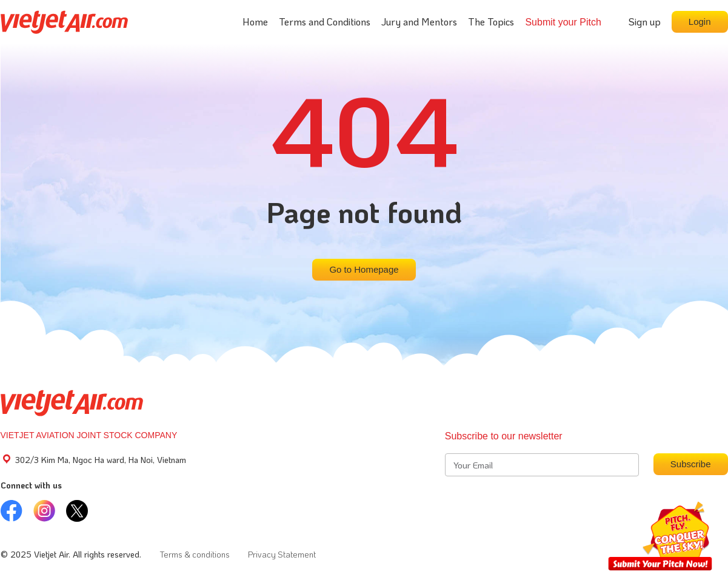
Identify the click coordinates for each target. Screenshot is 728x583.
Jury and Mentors (419, 22)
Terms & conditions (195, 554)
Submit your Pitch (563, 22)
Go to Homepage (364, 269)
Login (700, 22)
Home (255, 22)
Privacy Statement (282, 554)
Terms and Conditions (325, 22)
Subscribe (691, 464)
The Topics (491, 22)
